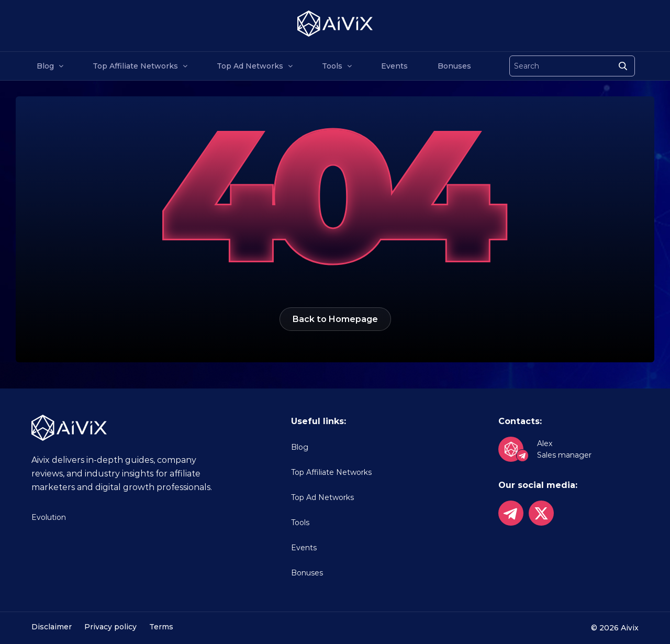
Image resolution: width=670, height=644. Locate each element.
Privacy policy (110, 627)
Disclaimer (52, 627)
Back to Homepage (335, 319)
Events (394, 66)
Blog (45, 66)
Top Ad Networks (250, 66)
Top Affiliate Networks (135, 66)
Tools (332, 66)
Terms (161, 627)
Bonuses (454, 66)
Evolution (49, 517)
